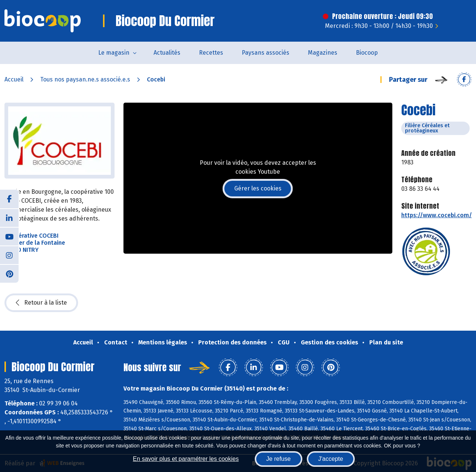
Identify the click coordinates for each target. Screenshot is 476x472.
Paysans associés (266, 53)
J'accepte (331, 459)
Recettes (211, 53)
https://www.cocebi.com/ (437, 215)
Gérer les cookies (258, 188)
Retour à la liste (41, 303)
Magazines (323, 53)
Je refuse (279, 459)
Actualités (167, 53)
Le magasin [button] (114, 53)
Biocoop (367, 53)
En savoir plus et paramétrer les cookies (186, 459)
